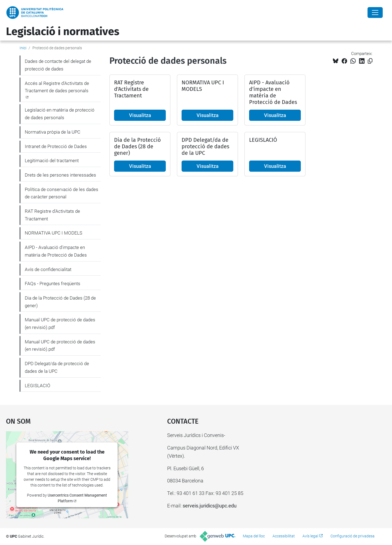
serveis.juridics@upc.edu (210, 506)
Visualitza (140, 115)
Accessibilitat (284, 536)
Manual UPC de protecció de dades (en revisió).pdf (60, 324)
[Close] (375, 13)
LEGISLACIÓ (38, 386)
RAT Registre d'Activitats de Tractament (52, 215)
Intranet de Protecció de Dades (56, 146)
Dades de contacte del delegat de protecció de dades (58, 65)
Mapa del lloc (254, 536)
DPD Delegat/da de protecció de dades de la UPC (57, 367)
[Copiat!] (370, 61)
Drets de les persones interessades (60, 175)
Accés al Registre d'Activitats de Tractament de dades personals (57, 87)
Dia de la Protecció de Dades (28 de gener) (60, 302)
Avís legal (310, 536)
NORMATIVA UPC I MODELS (53, 233)
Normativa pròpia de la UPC (53, 132)
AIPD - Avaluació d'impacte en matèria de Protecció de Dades (56, 251)
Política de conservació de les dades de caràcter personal (62, 193)
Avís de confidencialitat (48, 269)
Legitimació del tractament (52, 161)
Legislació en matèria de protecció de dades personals (60, 114)
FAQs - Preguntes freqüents (53, 284)
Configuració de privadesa (353, 536)
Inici (23, 48)
